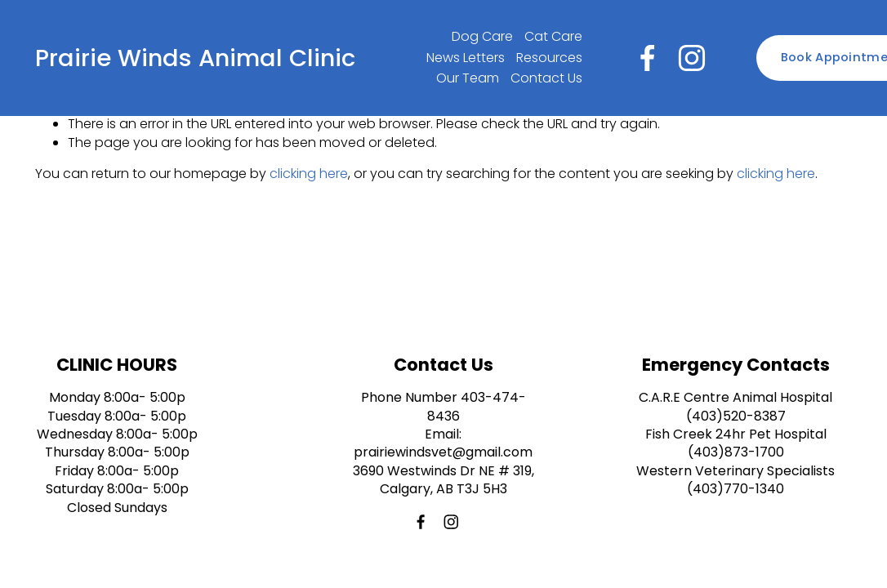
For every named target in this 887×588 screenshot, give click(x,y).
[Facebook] (648, 58)
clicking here (309, 174)
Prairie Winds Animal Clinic (195, 58)
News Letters (466, 58)
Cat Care (553, 36)
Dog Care (482, 36)
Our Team (468, 78)
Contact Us (546, 78)
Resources (549, 58)
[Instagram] (692, 58)
